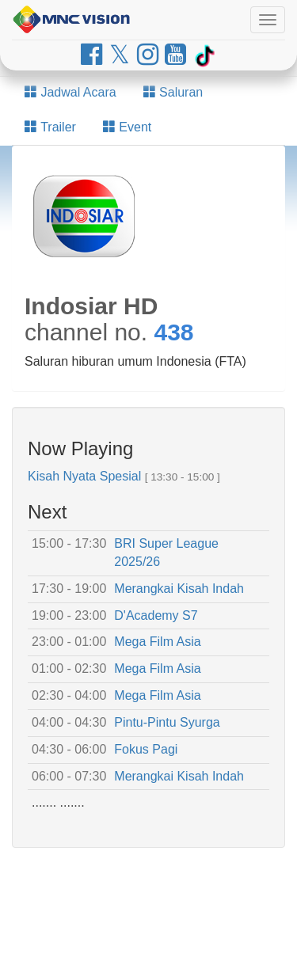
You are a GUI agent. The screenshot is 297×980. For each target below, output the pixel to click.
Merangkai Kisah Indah (179, 589)
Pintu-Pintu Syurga (167, 722)
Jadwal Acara (70, 92)
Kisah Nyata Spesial (84, 476)
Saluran (173, 92)
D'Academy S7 (156, 615)
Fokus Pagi (146, 749)
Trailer (50, 127)
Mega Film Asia (157, 642)
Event (127, 127)
